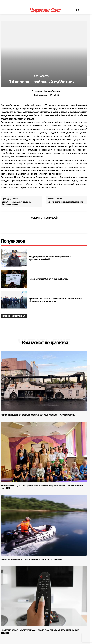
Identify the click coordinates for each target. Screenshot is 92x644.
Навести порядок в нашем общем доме (65, 202)
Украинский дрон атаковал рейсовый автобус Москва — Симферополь (38, 415)
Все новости (42, 76)
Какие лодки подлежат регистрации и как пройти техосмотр (32, 559)
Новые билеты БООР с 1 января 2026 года (49, 279)
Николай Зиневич (52, 91)
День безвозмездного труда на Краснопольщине (16, 203)
